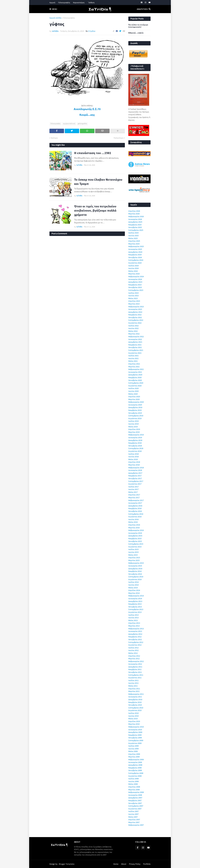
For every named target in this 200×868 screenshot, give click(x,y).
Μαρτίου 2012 (134, 659)
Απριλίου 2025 (134, 241)
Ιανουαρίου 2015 (135, 566)
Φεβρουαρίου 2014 (136, 596)
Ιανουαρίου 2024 (135, 279)
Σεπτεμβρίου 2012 (136, 642)
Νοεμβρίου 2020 (135, 377)
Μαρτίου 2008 (134, 790)
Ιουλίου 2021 (133, 356)
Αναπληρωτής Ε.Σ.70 (87, 109)
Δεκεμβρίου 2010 (135, 699)
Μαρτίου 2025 (134, 244)
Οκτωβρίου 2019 (135, 413)
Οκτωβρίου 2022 (135, 317)
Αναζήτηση (142, 9)
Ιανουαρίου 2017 (135, 503)
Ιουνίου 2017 (133, 489)
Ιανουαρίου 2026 (135, 219)
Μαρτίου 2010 (134, 724)
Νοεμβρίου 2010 (135, 702)
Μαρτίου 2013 (134, 626)
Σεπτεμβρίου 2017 (136, 481)
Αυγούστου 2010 (135, 710)
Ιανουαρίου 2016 (135, 533)
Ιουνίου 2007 (133, 814)
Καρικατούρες (79, 3)
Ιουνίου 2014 (133, 585)
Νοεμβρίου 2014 (135, 571)
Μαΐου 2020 (133, 394)
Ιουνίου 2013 (133, 618)
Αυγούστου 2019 (135, 418)
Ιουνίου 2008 (133, 781)
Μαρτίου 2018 (134, 465)
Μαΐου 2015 (133, 555)
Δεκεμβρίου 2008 (135, 765)
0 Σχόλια (92, 31)
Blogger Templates (67, 864)
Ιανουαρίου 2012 (135, 664)
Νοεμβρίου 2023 (135, 285)
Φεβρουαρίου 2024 (136, 276)
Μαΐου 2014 (133, 588)
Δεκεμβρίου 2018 (135, 440)
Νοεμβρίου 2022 (135, 315)
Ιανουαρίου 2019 (135, 437)
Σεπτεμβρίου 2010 (136, 708)
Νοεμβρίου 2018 (135, 443)
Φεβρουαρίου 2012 (136, 661)
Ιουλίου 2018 (133, 454)
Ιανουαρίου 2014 (135, 598)
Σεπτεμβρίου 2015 (136, 544)
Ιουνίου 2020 (133, 391)
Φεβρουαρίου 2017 (136, 500)
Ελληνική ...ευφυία (136, 33)
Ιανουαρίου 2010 (135, 730)
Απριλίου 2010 (134, 721)
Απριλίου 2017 (134, 495)
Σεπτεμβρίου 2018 (136, 448)
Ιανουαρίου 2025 (135, 249)
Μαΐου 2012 (133, 653)
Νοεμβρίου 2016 (135, 508)
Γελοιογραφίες (64, 3)
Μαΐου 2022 (133, 331)
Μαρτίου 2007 (134, 822)
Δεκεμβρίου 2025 (135, 222)
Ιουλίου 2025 (133, 233)
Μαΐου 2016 (133, 522)
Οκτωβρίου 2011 (135, 672)
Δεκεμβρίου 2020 (135, 375)
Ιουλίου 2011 (133, 680)
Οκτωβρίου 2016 (135, 511)
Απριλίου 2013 (134, 623)
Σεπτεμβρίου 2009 (136, 740)
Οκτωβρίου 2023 (135, 287)
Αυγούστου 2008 (135, 776)
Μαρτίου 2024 (134, 274)
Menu (55, 9)
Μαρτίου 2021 (134, 367)
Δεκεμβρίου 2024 (135, 252)
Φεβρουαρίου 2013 (136, 629)
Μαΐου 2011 (133, 686)
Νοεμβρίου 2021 (135, 345)
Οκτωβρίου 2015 (135, 541)
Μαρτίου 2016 (134, 528)
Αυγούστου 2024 (135, 263)
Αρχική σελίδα (55, 18)
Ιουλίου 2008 (133, 779)
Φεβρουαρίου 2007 (136, 825)
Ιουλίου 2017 (133, 487)
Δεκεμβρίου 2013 (135, 601)
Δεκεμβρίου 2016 (135, 506)
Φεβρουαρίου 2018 (136, 468)
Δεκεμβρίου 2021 (135, 342)
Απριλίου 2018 (134, 462)
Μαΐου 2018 (133, 459)
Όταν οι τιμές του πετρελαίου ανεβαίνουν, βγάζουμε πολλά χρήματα (95, 210)
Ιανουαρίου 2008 (135, 795)
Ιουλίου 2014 (133, 582)
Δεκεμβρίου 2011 (135, 667)
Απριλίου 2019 (134, 429)
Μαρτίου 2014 (134, 593)
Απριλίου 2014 (134, 590)
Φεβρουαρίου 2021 (136, 369)
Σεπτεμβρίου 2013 (136, 609)
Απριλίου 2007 (134, 820)
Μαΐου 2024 (133, 271)
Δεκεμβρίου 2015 (135, 536)
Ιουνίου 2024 (133, 268)
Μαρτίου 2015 (134, 560)
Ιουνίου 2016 (133, 519)
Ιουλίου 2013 (133, 615)
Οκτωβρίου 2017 (135, 478)
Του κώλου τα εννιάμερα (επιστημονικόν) (138, 26)
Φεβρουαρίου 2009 (136, 760)
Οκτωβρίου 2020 (135, 380)
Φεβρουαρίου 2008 (136, 792)
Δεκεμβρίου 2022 (135, 312)
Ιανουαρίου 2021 (135, 372)
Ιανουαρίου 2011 (135, 697)
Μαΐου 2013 (133, 620)
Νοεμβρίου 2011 (135, 669)
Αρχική (52, 3)
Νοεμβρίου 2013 (135, 604)
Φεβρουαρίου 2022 (136, 337)
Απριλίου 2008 (134, 787)
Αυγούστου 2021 (135, 353)
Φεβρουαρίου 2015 (136, 563)
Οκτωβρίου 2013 (135, 607)
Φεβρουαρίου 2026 (136, 216)
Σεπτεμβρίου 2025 (136, 230)
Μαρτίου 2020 (134, 399)
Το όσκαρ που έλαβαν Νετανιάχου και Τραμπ (98, 182)
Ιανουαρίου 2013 (135, 631)
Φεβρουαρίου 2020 (136, 402)
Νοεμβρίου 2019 (135, 410)
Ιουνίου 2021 (133, 358)
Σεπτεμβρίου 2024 (136, 260)
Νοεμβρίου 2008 (135, 768)
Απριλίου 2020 (134, 397)
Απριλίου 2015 (134, 558)
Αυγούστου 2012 (135, 645)
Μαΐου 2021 (133, 361)
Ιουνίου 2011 (133, 683)
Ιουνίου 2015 (133, 552)
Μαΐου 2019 (133, 427)
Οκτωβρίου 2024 (135, 257)
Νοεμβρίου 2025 (135, 225)
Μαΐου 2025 (133, 238)
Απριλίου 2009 (134, 754)
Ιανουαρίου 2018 (135, 470)
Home (116, 864)
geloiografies (82, 123)
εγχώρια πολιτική (69, 123)
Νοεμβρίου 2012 (135, 637)
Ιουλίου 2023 (133, 293)
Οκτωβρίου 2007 (135, 803)
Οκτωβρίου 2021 (135, 347)
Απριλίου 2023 (134, 301)
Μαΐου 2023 (133, 298)
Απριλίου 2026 (134, 211)
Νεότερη (54, 138)
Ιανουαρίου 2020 (135, 405)
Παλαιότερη (119, 138)
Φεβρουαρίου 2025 (136, 246)
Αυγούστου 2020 (135, 386)
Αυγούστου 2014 (135, 579)
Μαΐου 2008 (133, 784)
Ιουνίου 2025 (133, 236)
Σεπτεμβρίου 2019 (136, 416)
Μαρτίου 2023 (134, 304)
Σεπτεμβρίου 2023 (136, 290)
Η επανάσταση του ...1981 (93, 153)
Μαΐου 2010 (133, 719)
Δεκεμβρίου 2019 (135, 407)
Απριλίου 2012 (134, 656)
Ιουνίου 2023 (133, 296)
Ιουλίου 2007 (133, 811)
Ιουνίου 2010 (133, 716)
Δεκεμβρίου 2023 (135, 282)
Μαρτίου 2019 (134, 432)
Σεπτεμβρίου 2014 (136, 577)
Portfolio (147, 864)
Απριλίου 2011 (134, 689)
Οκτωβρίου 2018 (135, 446)
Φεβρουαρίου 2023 (136, 307)
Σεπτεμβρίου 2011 (136, 675)
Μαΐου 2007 (133, 817)
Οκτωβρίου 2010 (135, 705)
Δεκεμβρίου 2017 (135, 473)
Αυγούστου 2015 (135, 547)
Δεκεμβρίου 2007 (135, 798)
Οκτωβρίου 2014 (135, 574)
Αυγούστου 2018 (135, 451)
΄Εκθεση (91, 3)
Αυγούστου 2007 (135, 809)
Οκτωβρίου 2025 (135, 227)
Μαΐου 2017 (133, 492)
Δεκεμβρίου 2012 (135, 634)
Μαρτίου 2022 (134, 334)
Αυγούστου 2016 (135, 517)
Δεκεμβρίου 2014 (135, 569)
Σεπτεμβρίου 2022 (136, 320)
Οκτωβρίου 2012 (135, 639)
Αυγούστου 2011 (135, 678)
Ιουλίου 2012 (133, 648)
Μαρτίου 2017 (134, 498)
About (124, 864)
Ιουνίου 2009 (133, 749)
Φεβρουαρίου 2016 (136, 530)
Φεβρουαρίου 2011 (136, 694)
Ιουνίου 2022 (133, 328)
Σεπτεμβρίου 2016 (136, 514)
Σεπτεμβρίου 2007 (136, 806)
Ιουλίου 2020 (133, 388)
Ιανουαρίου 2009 (135, 762)
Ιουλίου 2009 (133, 746)
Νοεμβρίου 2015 (135, 538)
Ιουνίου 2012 (133, 650)
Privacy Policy (135, 864)
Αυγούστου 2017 (135, 484)
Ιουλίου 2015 (133, 549)
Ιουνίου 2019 (133, 424)
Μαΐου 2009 (133, 751)
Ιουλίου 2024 (133, 266)
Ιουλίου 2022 (133, 326)
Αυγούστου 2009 (135, 743)
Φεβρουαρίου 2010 (136, 727)
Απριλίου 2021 (134, 364)
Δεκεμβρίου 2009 (135, 732)
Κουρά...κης (87, 115)
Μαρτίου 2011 (134, 691)
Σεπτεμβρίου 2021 (136, 350)
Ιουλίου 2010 (133, 713)
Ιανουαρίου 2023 (135, 309)
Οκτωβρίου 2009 (135, 738)
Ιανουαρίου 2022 (135, 339)
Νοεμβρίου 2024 (135, 255)
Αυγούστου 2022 (135, 323)
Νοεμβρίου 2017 (135, 476)
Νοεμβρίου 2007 (135, 800)
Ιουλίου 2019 (133, 421)
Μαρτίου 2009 (134, 757)
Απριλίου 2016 (134, 525)
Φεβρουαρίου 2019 (136, 435)
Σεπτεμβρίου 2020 (136, 383)
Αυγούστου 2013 (135, 612)
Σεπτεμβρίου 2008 (136, 773)
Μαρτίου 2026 (134, 214)
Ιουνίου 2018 (133, 457)
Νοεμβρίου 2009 (135, 735)
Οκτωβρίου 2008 (135, 770)
